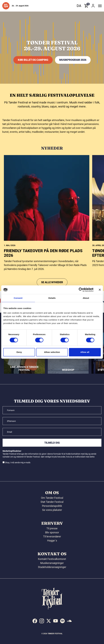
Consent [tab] (18, 298)
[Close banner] (100, 290)
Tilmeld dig (52, 443)
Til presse (52, 528)
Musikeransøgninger (52, 563)
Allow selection (52, 352)
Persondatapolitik (52, 506)
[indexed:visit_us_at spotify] (62, 621)
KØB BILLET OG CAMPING (33, 60)
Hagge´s (52, 540)
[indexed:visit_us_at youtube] (56, 621)
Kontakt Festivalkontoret (52, 559)
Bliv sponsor (52, 532)
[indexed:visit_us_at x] (49, 621)
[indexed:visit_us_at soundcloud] (69, 621)
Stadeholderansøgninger (52, 567)
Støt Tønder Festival (52, 502)
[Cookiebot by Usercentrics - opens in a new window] (81, 290)
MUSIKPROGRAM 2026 (73, 60)
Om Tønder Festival (52, 498)
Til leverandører (52, 536)
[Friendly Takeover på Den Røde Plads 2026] (47, 258)
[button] (6, 6)
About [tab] (86, 298)
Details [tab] (52, 298)
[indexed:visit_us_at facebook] (35, 621)
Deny (19, 352)
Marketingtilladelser (12, 451)
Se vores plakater (52, 510)
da (79, 6)
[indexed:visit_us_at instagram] (42, 621)
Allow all (85, 352)
